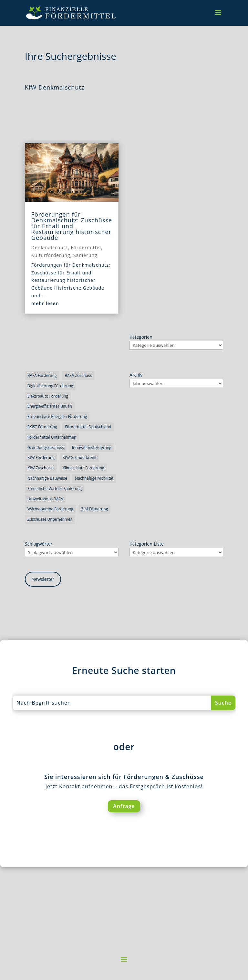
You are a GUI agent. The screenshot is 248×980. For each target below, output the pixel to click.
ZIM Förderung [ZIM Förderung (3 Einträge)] (94, 509)
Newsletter (43, 579)
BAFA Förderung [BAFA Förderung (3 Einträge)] (42, 375)
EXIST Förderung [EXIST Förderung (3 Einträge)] (42, 427)
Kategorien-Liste (147, 544)
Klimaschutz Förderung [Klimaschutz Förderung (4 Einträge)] (83, 468)
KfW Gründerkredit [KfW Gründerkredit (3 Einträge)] (80, 458)
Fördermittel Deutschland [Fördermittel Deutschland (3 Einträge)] (88, 427)
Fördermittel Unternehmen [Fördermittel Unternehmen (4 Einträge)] (52, 437)
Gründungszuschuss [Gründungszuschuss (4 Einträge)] (46, 447)
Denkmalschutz (50, 247)
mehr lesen (45, 303)
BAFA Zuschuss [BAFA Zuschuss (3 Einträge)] (78, 375)
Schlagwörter (39, 544)
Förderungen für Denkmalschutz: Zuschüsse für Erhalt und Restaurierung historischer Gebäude (72, 226)
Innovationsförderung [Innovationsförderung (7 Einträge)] (92, 447)
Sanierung (85, 255)
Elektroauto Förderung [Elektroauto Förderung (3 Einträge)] (48, 396)
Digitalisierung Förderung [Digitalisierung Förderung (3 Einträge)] (50, 386)
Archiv (136, 375)
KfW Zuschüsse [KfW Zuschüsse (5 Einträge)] (41, 468)
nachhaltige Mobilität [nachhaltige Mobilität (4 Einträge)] (94, 478)
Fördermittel (86, 247)
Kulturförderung (51, 255)
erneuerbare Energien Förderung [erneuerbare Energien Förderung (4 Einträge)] (57, 416)
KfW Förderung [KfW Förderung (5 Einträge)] (41, 458)
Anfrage (124, 806)
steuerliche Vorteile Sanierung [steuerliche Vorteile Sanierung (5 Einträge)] (55, 489)
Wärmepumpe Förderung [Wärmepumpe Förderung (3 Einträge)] (50, 509)
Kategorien (141, 337)
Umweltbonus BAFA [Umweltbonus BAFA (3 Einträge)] (45, 499)
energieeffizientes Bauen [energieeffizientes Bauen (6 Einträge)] (50, 406)
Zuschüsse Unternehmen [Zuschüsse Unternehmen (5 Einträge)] (50, 519)
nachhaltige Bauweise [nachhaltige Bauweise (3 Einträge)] (47, 478)
